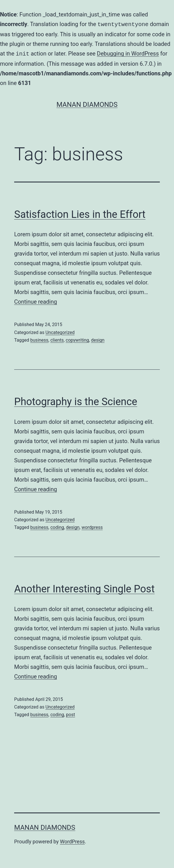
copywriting (77, 339)
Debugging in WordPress (128, 53)
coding (57, 526)
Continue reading (36, 301)
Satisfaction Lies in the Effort (80, 213)
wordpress (92, 526)
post (71, 713)
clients (57, 339)
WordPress (72, 840)
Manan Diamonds (87, 103)
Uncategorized (60, 331)
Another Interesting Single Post (84, 588)
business (39, 339)
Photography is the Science (76, 401)
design (98, 339)
